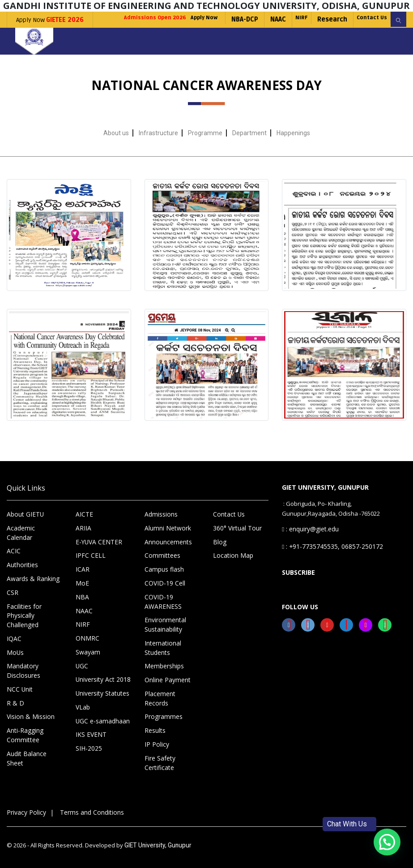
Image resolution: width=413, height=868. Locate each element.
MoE (81, 596)
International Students (162, 658)
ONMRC (86, 649)
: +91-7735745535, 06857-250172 (326, 556)
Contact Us (364, 36)
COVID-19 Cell (163, 596)
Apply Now (50, 20)
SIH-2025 (87, 755)
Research (319, 36)
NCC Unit (18, 688)
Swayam (87, 662)
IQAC (13, 640)
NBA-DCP (225, 36)
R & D (14, 701)
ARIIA (82, 543)
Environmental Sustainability (164, 636)
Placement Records (171, 701)
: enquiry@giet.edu (309, 543)
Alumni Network (166, 543)
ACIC (13, 556)
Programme (205, 149)
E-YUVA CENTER (96, 556)
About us (116, 149)
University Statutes (101, 702)
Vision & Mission (29, 715)
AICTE (83, 530)
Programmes (162, 715)
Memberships (163, 675)
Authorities (21, 570)
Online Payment (166, 688)
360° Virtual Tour (235, 543)
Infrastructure (158, 149)
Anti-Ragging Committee (23, 732)
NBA (81, 609)
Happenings (293, 149)
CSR (12, 596)
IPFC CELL (88, 570)
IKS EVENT (89, 741)
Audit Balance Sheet (34, 750)
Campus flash (163, 583)
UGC (82, 676)
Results (155, 728)
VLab (82, 715)
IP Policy (155, 741)
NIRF (285, 36)
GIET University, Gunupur (155, 840)
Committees (161, 570)
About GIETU (23, 530)
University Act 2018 (101, 688)
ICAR (82, 583)
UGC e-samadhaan (102, 728)
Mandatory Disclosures (23, 671)
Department (249, 149)
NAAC (258, 36)
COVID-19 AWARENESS (161, 614)
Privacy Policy (25, 808)
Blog (219, 556)
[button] (387, 842)
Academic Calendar (33, 543)
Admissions (160, 530)
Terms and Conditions (87, 808)
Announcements (167, 556)
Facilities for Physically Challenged (23, 618)
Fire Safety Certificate (159, 759)
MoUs (15, 653)
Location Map (231, 570)
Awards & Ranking (31, 583)
